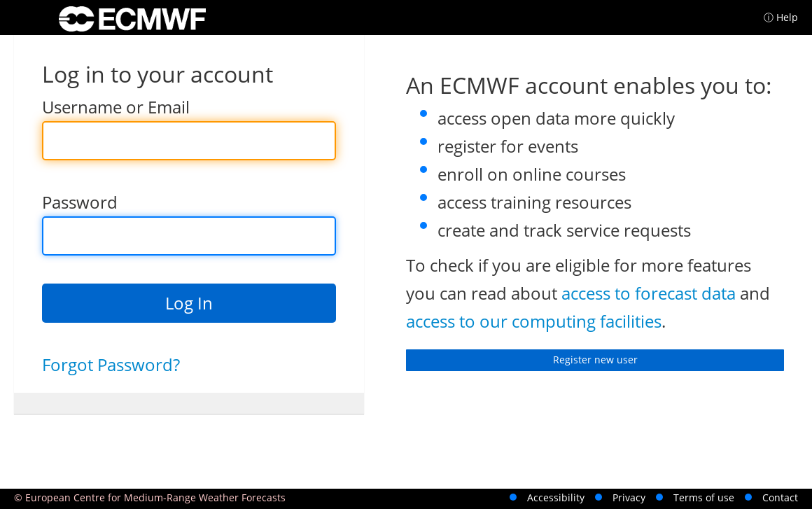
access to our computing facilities (534, 321)
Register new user (595, 360)
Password (80, 202)
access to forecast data (649, 293)
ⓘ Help (781, 17)
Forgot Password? (111, 364)
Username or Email (116, 107)
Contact (780, 497)
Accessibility (556, 497)
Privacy (629, 497)
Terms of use (704, 497)
